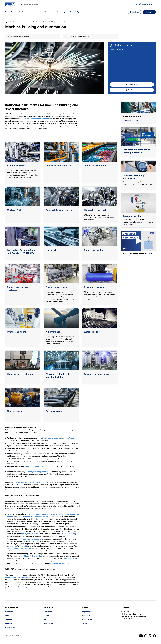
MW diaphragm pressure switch (20, 549)
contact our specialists (25, 587)
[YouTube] (141, 636)
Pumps (10, 443)
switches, (16, 577)
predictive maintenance (60, 563)
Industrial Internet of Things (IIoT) (27, 482)
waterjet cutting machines (39, 472)
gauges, (9, 577)
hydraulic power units (49, 438)
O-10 (64, 534)
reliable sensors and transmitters (38, 119)
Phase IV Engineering (33, 556)
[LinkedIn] (150, 636)
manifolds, (69, 438)
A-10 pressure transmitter (39, 514)
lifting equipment (32, 467)
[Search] (44, 4)
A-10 (68, 534)
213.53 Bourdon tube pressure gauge (33, 517)
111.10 (24, 534)
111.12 (30, 534)
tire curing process (31, 539)
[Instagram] (146, 636)
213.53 (36, 534)
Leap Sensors (69, 559)
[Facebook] (155, 636)
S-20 (73, 534)
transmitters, (26, 577)
